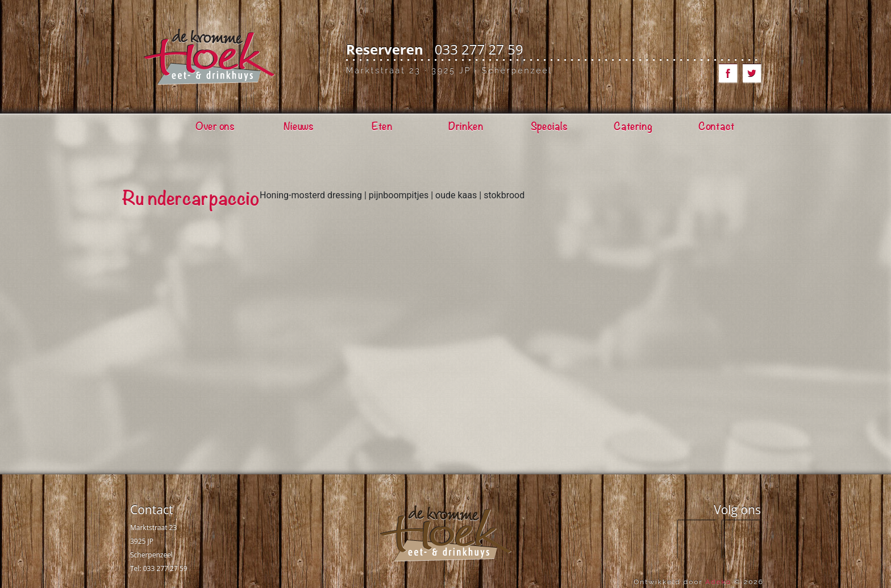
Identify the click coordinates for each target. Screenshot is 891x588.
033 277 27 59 (479, 49)
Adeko (718, 582)
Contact (151, 510)
